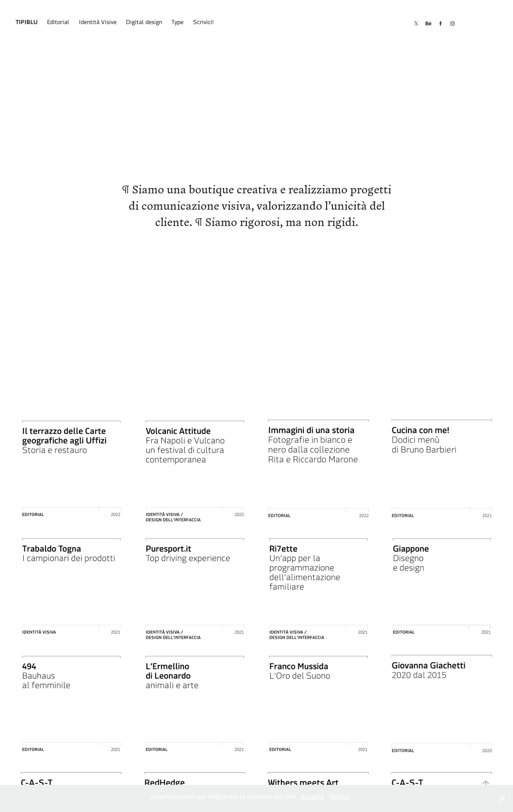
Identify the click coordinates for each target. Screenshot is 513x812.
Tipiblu (27, 23)
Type (177, 23)
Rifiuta (339, 798)
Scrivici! (203, 23)
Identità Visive (98, 23)
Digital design (144, 23)
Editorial (58, 23)
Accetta (312, 798)
